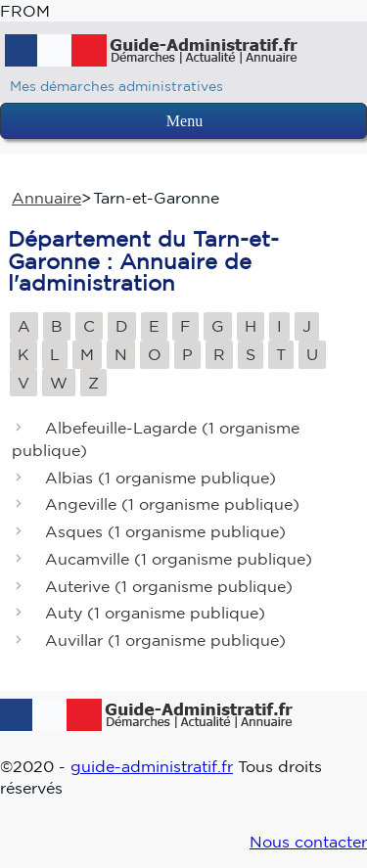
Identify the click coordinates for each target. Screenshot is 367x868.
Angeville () (172, 505)
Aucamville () (179, 559)
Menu (184, 121)
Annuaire (46, 198)
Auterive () (169, 586)
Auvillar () (165, 641)
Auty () (155, 614)
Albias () (161, 478)
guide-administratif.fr (152, 766)
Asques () (165, 532)
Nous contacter (308, 842)
